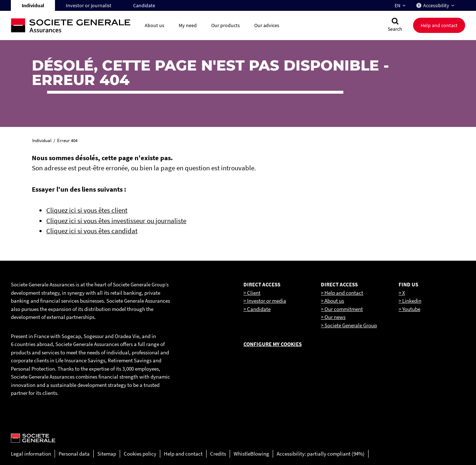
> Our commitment (342, 309)
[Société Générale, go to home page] (74, 25)
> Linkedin (410, 301)
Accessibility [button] (436, 5)
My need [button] (188, 25)
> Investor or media (265, 301)
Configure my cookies (273, 344)
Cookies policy (140, 454)
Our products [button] (226, 25)
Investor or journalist (89, 5)
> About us (332, 301)
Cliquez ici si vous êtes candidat (92, 231)
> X (402, 293)
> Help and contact (342, 293)
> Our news (333, 317)
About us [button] (154, 25)
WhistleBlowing (251, 454)
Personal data (74, 454)
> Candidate (257, 309)
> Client (252, 293)
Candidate (144, 5)
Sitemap (107, 454)
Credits (218, 454)
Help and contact (183, 454)
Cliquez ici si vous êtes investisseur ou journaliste (116, 221)
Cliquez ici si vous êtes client (87, 210)
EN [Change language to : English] (398, 5)
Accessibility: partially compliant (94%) (321, 454)
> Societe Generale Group (349, 325)
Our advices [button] (267, 25)
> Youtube (409, 309)
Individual (33, 5)
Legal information (31, 454)
